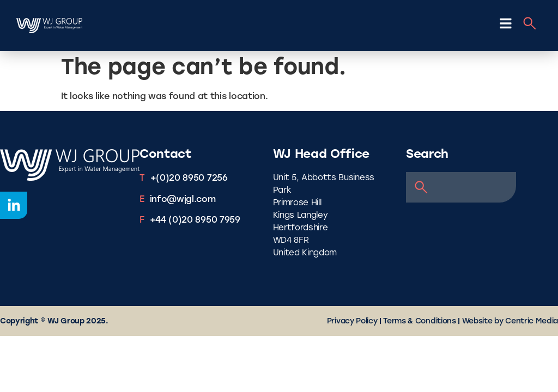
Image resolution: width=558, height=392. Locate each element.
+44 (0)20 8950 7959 (195, 220)
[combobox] (461, 187)
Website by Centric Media (510, 321)
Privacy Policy (352, 321)
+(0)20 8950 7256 (189, 179)
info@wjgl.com (183, 200)
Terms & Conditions (419, 321)
